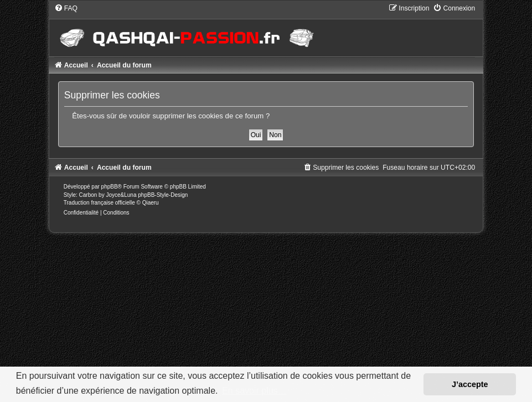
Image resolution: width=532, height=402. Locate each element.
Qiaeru (151, 203)
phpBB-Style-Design (163, 195)
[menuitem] (66, 8)
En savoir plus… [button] (254, 391)
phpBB (110, 187)
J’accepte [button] (470, 384)
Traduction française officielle (99, 203)
